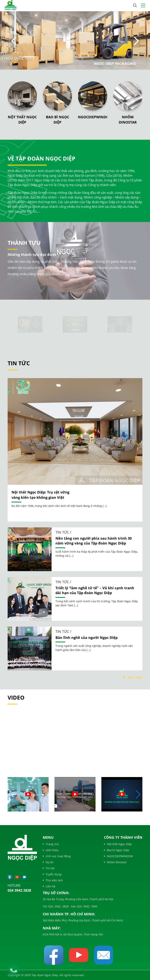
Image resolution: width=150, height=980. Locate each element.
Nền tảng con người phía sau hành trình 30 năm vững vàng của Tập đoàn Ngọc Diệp (94, 541)
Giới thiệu (51, 850)
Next (136, 41)
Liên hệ (49, 886)
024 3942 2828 (19, 890)
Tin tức (49, 868)
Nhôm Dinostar (115, 862)
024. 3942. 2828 (58, 906)
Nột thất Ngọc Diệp (118, 844)
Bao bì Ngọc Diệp (117, 850)
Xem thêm (132, 677)
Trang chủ (51, 844)
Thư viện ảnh (53, 880)
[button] (138, 794)
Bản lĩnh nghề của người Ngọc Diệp (87, 638)
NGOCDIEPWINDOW (95, 117)
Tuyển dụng (52, 874)
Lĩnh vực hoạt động (57, 856)
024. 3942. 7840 (87, 906)
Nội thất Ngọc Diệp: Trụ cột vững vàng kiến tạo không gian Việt (40, 495)
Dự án (48, 862)
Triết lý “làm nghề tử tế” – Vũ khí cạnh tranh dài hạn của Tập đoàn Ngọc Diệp (95, 590)
